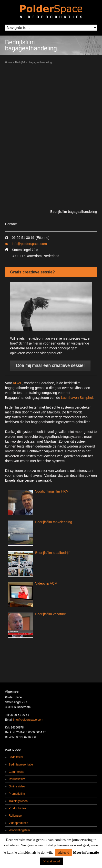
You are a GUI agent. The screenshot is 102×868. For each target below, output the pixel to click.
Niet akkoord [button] (51, 861)
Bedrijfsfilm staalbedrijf (52, 553)
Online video (17, 786)
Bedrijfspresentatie (21, 765)
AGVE (17, 383)
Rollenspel (15, 816)
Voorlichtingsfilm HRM (52, 491)
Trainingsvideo (18, 801)
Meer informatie (86, 852)
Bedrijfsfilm (16, 757)
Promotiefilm (17, 794)
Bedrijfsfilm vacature (51, 614)
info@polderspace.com (29, 244)
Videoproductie (18, 823)
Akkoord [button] (63, 853)
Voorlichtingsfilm (19, 830)
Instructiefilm (17, 779)
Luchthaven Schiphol (77, 398)
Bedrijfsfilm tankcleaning (54, 522)
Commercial (16, 772)
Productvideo (17, 808)
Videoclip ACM (46, 583)
